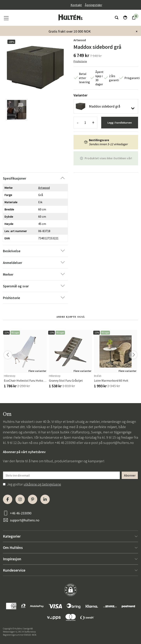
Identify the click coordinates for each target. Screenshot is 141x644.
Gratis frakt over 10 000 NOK (70, 31)
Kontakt (76, 5)
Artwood (80, 40)
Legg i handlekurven (120, 123)
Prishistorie (80, 61)
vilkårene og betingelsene (42, 484)
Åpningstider (94, 5)
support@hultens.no (118, 443)
